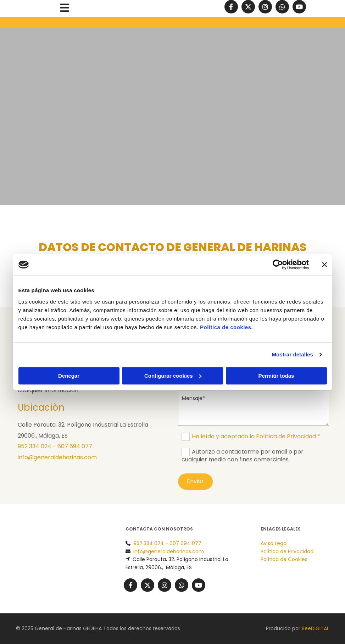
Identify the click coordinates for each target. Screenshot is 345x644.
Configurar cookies (173, 376)
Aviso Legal (274, 543)
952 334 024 (35, 446)
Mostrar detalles (292, 354)
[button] (65, 9)
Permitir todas (276, 376)
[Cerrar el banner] (324, 265)
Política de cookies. (226, 327)
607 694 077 (75, 446)
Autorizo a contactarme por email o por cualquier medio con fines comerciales (243, 455)
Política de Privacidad (287, 551)
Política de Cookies (284, 559)
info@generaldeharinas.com (57, 457)
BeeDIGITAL (315, 628)
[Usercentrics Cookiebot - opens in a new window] (278, 265)
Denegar (69, 376)
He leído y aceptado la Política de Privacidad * (256, 436)
